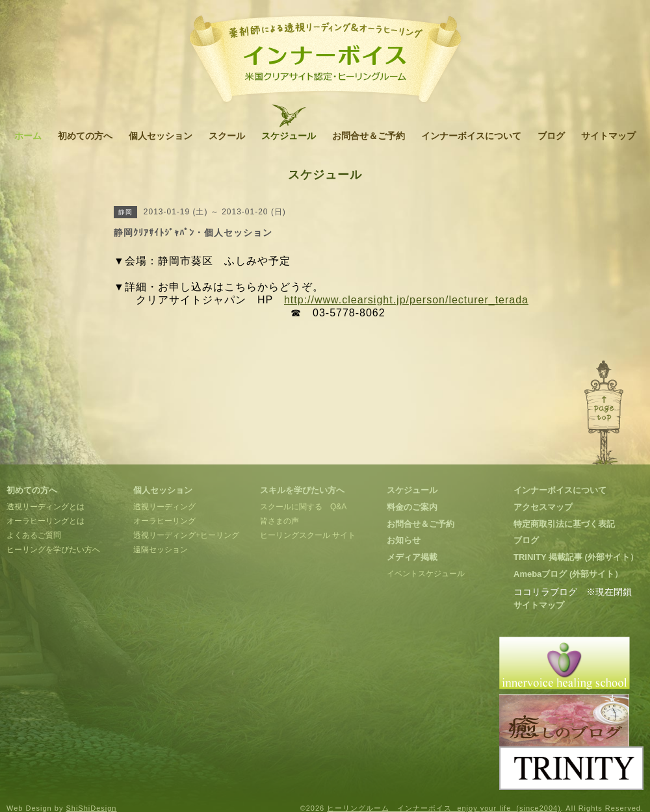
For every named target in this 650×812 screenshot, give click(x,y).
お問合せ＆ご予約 (369, 136)
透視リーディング (164, 507)
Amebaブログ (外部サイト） (568, 574)
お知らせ (404, 540)
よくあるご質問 (34, 535)
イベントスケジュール (426, 574)
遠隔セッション (161, 550)
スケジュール (289, 136)
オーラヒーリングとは (45, 521)
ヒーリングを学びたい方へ (53, 550)
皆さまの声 (279, 521)
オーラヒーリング (164, 521)
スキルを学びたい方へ (302, 490)
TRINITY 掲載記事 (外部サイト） (576, 557)
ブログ (551, 136)
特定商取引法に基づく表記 (564, 524)
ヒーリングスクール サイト (308, 535)
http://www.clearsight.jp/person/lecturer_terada (406, 300)
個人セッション (161, 136)
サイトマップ (608, 136)
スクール (227, 136)
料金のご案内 (412, 507)
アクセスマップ (543, 507)
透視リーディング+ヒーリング (186, 535)
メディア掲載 (412, 557)
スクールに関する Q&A (303, 507)
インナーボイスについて (471, 136)
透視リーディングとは (45, 507)
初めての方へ (85, 136)
